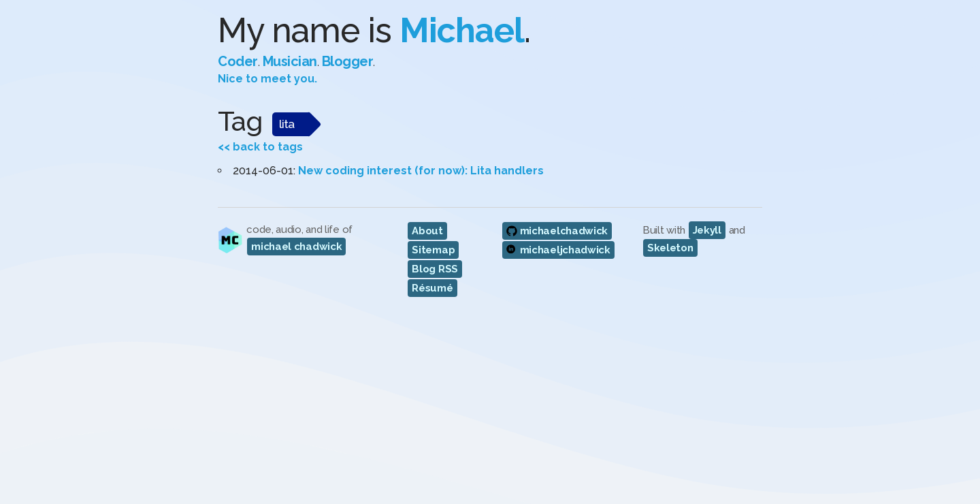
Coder (238, 61)
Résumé (432, 288)
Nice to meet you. (267, 79)
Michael (462, 30)
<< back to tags (260, 147)
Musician (290, 61)
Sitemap (433, 250)
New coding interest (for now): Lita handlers (421, 171)
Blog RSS (435, 269)
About (427, 231)
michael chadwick (296, 247)
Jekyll (707, 230)
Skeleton (670, 248)
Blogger (348, 61)
